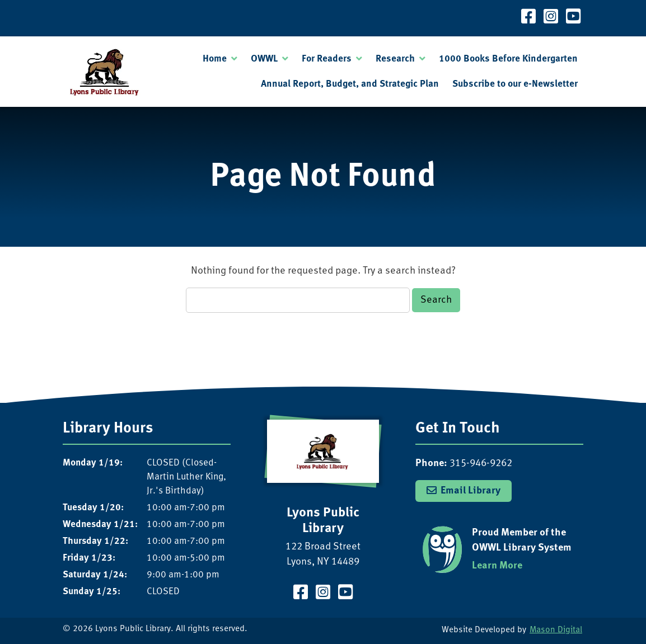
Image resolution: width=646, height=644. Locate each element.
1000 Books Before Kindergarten (508, 59)
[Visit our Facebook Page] (528, 18)
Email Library (471, 491)
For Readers (327, 59)
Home (215, 59)
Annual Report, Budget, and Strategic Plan (350, 84)
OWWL (264, 59)
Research (395, 59)
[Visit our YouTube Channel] (573, 18)
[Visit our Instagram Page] (551, 18)
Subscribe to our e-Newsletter (515, 84)
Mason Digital (556, 630)
